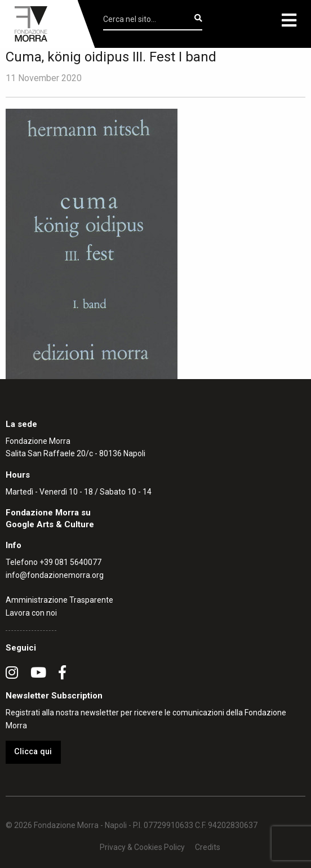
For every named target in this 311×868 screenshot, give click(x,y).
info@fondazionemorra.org (55, 575)
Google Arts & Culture (50, 524)
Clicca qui (33, 752)
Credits (208, 847)
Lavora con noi (31, 613)
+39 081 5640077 (70, 562)
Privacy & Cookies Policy (142, 847)
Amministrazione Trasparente (59, 600)
